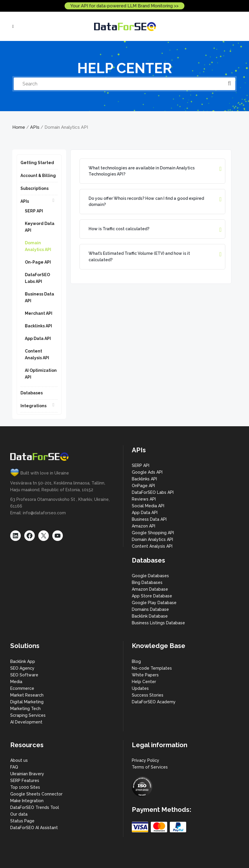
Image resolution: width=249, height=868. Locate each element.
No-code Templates (152, 668)
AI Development (26, 722)
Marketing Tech (25, 709)
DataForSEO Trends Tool (35, 807)
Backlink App (23, 661)
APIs (35, 127)
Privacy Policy (146, 760)
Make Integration (27, 801)
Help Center (144, 682)
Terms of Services (150, 767)
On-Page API (38, 262)
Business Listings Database (158, 623)
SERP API (34, 211)
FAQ (14, 767)
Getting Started (37, 163)
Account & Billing (38, 176)
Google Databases (150, 576)
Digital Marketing (27, 702)
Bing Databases (147, 582)
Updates (140, 688)
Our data (19, 814)
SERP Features (25, 781)
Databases (32, 393)
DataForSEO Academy (154, 702)
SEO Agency (22, 668)
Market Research (27, 695)
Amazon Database (150, 589)
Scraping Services (28, 715)
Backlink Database (150, 616)
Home (19, 127)
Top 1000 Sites (25, 787)
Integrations (33, 406)
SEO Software (24, 675)
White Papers (145, 675)
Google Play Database (154, 603)
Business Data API (149, 519)
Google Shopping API (153, 533)
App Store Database (152, 596)
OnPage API (143, 486)
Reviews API (144, 499)
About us (19, 760)
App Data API (38, 338)
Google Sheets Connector (36, 794)
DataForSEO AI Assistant (34, 828)
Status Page (22, 821)
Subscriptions (34, 188)
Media (16, 682)
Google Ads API (147, 472)
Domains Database (150, 609)
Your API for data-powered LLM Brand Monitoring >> (124, 6)
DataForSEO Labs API (153, 492)
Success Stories (148, 695)
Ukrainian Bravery (27, 774)
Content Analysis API (152, 546)
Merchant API (39, 313)
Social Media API (148, 506)
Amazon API (143, 526)
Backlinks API (38, 326)
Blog (136, 661)
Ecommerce (22, 688)
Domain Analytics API (152, 539)
